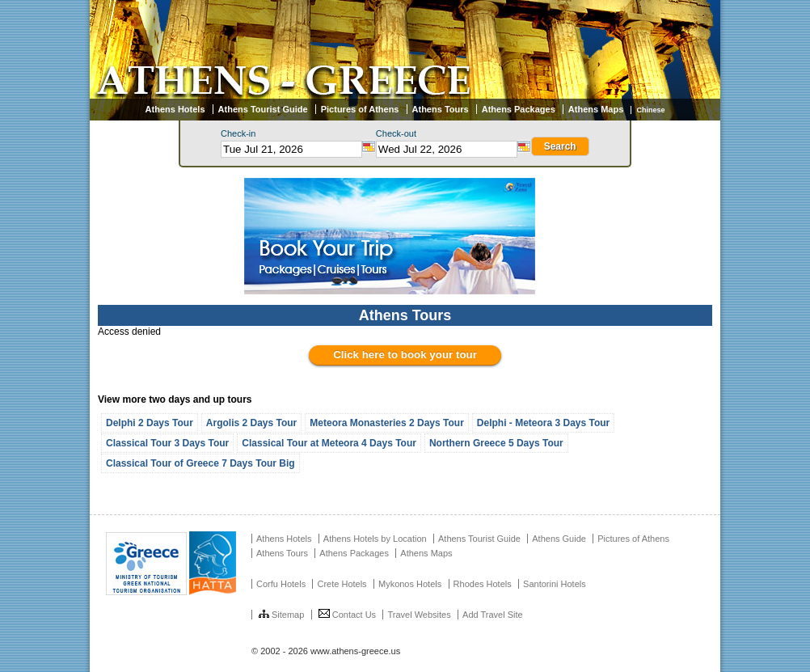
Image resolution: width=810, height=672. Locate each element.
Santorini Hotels (555, 584)
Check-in (238, 133)
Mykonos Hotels (410, 584)
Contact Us (347, 615)
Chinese (650, 110)
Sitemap (281, 615)
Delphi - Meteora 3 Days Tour (543, 423)
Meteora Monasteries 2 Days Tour (387, 423)
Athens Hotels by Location (375, 539)
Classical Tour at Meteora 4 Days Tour (329, 443)
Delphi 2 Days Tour (150, 423)
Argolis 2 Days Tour (251, 423)
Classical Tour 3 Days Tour (167, 443)
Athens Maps (596, 109)
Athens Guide (559, 539)
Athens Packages (519, 109)
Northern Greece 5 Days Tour (496, 443)
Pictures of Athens (360, 109)
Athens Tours (441, 109)
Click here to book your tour (405, 355)
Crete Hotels (342, 584)
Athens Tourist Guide (263, 109)
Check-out (396, 133)
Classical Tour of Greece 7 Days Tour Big (200, 463)
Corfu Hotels (281, 584)
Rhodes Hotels (483, 584)
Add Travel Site (493, 615)
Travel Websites (419, 615)
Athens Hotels (175, 109)
